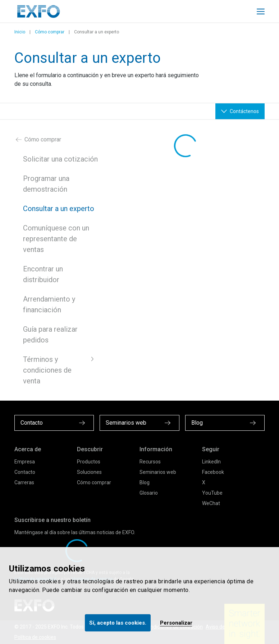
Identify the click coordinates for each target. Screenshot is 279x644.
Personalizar (176, 623)
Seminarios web (158, 472)
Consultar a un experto (59, 209)
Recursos (150, 462)
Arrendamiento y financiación (49, 304)
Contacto (25, 472)
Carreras (24, 482)
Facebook (213, 472)
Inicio (20, 32)
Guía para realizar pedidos (50, 335)
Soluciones (89, 472)
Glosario (149, 493)
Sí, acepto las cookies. (118, 623)
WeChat (211, 503)
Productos (89, 462)
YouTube (212, 493)
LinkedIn (211, 462)
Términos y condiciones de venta (47, 370)
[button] (92, 359)
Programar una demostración (46, 184)
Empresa (25, 462)
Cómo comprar (50, 32)
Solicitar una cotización (60, 159)
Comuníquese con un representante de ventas (56, 239)
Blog (145, 482)
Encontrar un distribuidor (43, 274)
